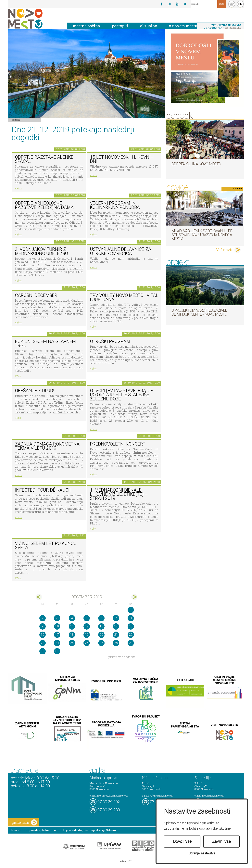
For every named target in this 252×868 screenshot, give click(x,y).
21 (116, 635)
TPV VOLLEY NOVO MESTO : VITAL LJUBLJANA (124, 297)
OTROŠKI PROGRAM (110, 341)
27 (101, 643)
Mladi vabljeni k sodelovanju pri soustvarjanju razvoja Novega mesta (202, 235)
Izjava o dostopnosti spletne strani (35, 830)
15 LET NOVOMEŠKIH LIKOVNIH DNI (122, 159)
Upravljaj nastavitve (202, 853)
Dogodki (16, 120)
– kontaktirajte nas (222, 27)
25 (72, 643)
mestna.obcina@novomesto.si (113, 796)
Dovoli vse (182, 841)
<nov (39, 597)
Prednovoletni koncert (118, 444)
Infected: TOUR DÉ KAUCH (43, 490)
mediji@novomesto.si (213, 796)
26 (87, 643)
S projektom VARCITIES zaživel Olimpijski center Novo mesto (199, 312)
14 (116, 626)
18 (72, 635)
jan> (134, 597)
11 (72, 626)
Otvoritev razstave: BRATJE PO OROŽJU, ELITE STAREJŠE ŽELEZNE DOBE (121, 395)
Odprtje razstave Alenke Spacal (44, 159)
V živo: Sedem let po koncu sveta (46, 546)
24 (57, 643)
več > (18, 188)
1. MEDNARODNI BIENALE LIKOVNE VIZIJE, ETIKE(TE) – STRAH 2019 (119, 494)
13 (101, 626)
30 (43, 651)
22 (131, 635)
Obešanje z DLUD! (35, 391)
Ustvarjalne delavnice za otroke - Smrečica (121, 251)
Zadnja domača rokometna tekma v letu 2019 (47, 446)
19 (87, 635)
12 (87, 626)
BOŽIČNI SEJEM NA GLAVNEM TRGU (45, 344)
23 (43, 643)
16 (43, 635)
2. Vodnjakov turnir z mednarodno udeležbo (41, 251)
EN (240, 4)
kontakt (232, 4)
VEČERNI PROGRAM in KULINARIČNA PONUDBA (115, 205)
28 (116, 643)
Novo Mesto (34, 19)
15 (131, 626)
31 (57, 651)
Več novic (225, 250)
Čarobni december (36, 295)
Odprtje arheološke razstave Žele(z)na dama (44, 205)
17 (57, 635)
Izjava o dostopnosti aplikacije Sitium (90, 830)
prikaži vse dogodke (122, 657)
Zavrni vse (221, 841)
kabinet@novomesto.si (161, 796)
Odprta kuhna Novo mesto (196, 164)
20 (101, 635)
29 (131, 643)
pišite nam (24, 822)
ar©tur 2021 (126, 861)
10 (57, 626)
